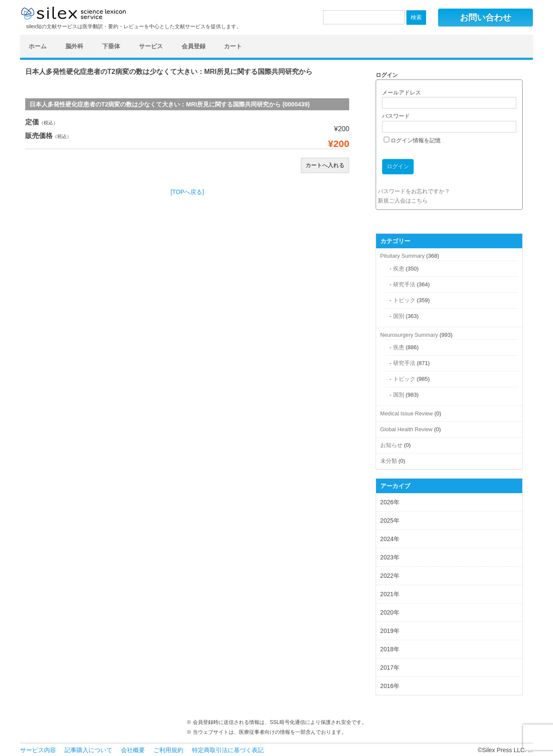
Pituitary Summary (403, 256)
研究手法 (404, 284)
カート (233, 46)
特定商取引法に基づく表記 (228, 750)
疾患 (399, 269)
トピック (404, 300)
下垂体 (111, 46)
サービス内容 (38, 750)
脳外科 (74, 46)
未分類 (389, 461)
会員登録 (194, 46)
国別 (399, 316)
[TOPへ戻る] (187, 192)
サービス (151, 46)
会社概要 (133, 750)
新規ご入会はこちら (403, 201)
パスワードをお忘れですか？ (414, 191)
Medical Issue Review (407, 413)
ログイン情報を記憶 (412, 140)
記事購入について (88, 750)
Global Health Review (406, 429)
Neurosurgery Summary (409, 335)
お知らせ (391, 445)
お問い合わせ (485, 18)
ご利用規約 (168, 750)
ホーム (38, 46)
